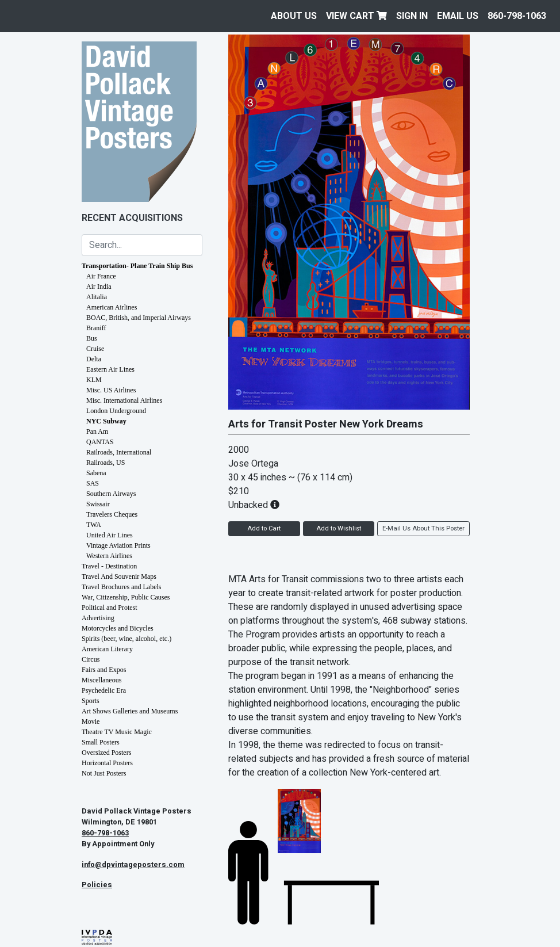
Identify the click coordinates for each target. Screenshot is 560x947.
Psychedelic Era (104, 690)
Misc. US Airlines (111, 390)
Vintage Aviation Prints (118, 545)
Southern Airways (111, 494)
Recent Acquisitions (132, 218)
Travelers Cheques (112, 514)
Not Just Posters (104, 773)
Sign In (412, 16)
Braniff (96, 328)
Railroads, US (106, 463)
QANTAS (100, 442)
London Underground (116, 411)
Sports (91, 701)
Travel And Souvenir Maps (119, 576)
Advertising (98, 618)
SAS (93, 483)
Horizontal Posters (107, 763)
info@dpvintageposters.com (133, 865)
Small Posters (101, 742)
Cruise (95, 349)
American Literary (107, 649)
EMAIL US (458, 16)
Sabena (96, 473)
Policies (97, 885)
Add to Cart (264, 528)
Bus (92, 338)
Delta (94, 359)
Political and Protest (110, 608)
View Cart (356, 16)
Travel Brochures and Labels (122, 587)
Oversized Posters (106, 753)
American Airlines (112, 307)
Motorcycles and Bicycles (118, 628)
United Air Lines (110, 535)
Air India (99, 287)
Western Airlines (109, 556)
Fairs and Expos (104, 670)
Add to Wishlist (339, 528)
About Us (294, 16)
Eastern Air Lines (110, 369)
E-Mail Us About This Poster (423, 528)
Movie (91, 721)
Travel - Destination (109, 566)
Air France (101, 276)
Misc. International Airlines (124, 400)
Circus (91, 659)
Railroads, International (119, 452)
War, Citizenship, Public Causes (126, 597)
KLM (94, 380)
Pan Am (97, 432)
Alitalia (97, 297)
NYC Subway (106, 421)
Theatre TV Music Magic (117, 732)
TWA (94, 525)
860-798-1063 (517, 16)
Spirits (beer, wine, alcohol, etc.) (126, 639)
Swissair (98, 504)
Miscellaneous (101, 680)
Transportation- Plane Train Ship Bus (137, 266)
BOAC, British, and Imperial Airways (139, 318)
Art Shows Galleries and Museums (130, 711)
